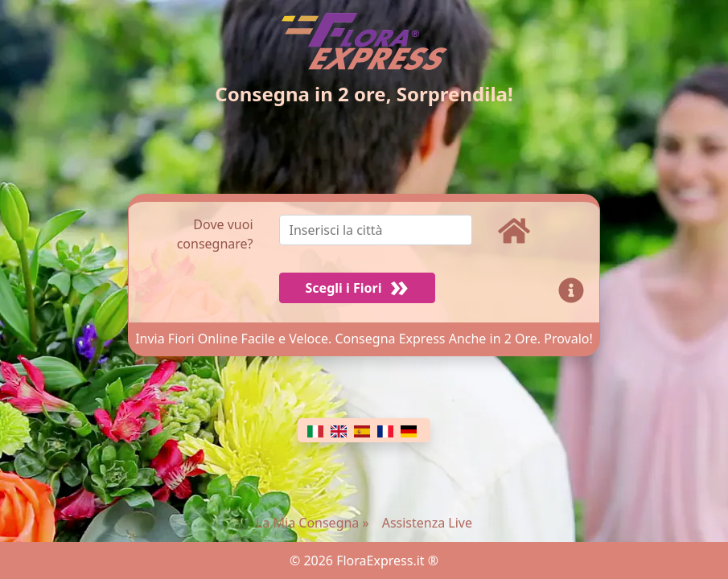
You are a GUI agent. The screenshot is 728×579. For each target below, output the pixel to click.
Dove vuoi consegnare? (215, 234)
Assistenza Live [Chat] (427, 523)
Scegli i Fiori (344, 288)
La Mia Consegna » (313, 523)
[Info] (574, 288)
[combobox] (389, 234)
